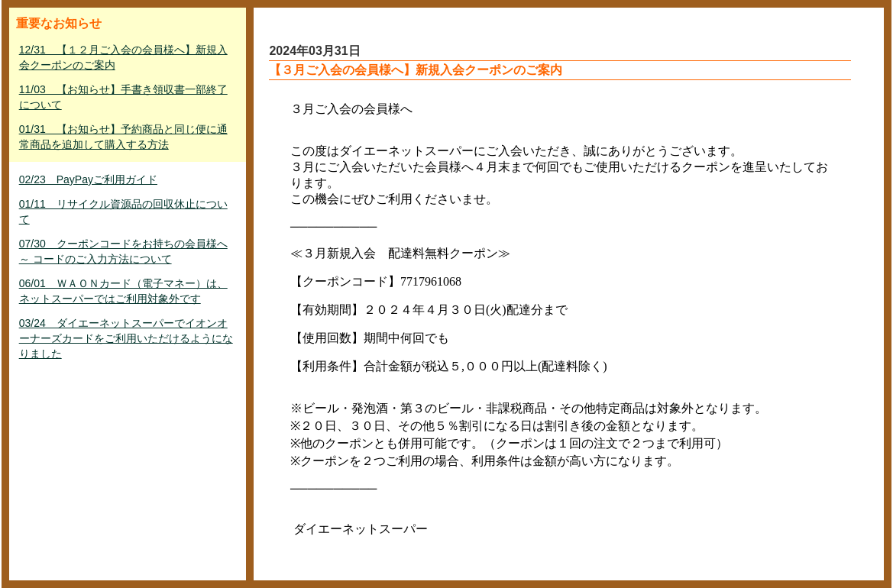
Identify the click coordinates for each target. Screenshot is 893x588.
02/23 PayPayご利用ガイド (88, 179)
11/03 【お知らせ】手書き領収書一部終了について (123, 97)
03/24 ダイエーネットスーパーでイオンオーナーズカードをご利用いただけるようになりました (126, 338)
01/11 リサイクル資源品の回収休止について (123, 212)
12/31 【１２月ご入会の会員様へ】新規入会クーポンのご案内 (123, 57)
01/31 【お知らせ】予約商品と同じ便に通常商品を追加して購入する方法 (123, 137)
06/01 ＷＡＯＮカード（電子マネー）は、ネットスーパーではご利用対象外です (123, 291)
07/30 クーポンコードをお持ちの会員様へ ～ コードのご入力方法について (123, 251)
